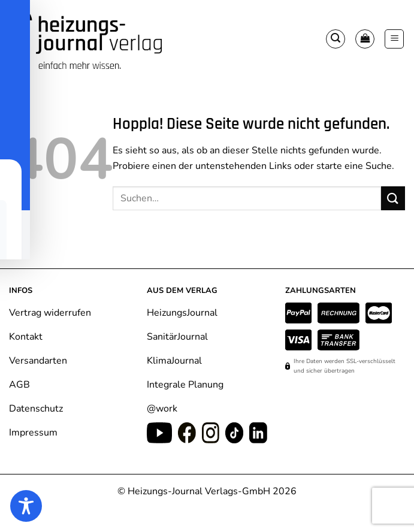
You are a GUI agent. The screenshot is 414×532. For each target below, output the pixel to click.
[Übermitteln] (393, 198)
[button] (336, 39)
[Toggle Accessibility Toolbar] (26, 506)
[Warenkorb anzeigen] (365, 39)
